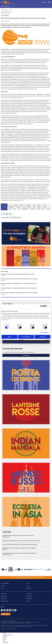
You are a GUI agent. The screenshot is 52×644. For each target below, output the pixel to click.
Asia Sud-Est (29, 594)
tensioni (32, 209)
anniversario (25, 209)
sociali (38, 209)
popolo (29, 207)
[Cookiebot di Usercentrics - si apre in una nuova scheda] (41, 306)
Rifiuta (10, 337)
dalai (10, 209)
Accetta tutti (42, 337)
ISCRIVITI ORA (26, 355)
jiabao (39, 205)
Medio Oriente (29, 599)
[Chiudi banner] (50, 306)
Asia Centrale (4, 594)
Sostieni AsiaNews (5, 583)
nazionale (18, 207)
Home (4, 633)
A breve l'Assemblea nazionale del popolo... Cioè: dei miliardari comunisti (19, 283)
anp (34, 207)
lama (15, 209)
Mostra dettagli (44, 332)
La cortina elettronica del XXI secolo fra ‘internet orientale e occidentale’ (20, 544)
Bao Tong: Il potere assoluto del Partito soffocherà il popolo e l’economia (19, 279)
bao (43, 209)
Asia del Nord (4, 596)
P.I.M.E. (2, 588)
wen (34, 205)
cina (10, 205)
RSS (27, 586)
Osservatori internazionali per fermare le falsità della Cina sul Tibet (18, 274)
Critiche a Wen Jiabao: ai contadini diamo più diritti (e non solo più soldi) (19, 288)
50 (19, 209)
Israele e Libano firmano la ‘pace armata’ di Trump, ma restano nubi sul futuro (21, 541)
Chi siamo (3, 586)
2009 (44, 205)
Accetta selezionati (26, 337)
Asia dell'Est (3, 599)
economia (16, 205)
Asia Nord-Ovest (4, 601)
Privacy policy (3, 629)
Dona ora (6, 614)
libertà (22, 205)
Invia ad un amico (5, 15)
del (24, 207)
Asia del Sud (29, 596)
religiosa (28, 205)
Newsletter (29, 588)
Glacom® (14, 629)
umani (45, 207)
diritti (39, 207)
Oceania (28, 601)
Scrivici (28, 583)
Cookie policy (9, 629)
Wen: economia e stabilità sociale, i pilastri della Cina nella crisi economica (19, 293)
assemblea (11, 207)
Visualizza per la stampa (16, 218)
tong (48, 209)
